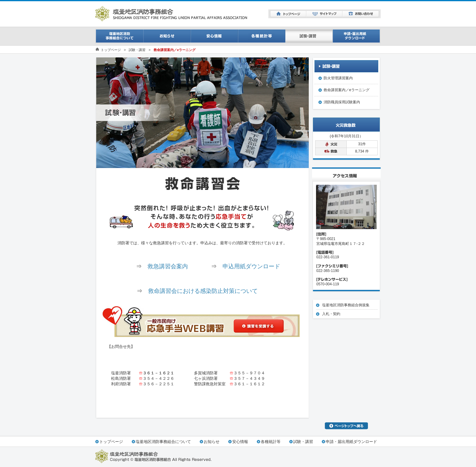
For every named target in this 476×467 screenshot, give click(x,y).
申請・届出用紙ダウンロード (357, 36)
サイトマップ (324, 14)
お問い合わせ (361, 14)
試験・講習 (309, 36)
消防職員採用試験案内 (342, 102)
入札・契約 (331, 314)
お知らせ (167, 36)
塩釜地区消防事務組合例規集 (346, 305)
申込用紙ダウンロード (251, 266)
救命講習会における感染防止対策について (203, 291)
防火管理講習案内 (338, 78)
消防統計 (262, 36)
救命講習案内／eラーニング (347, 90)
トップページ (288, 14)
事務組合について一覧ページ (119, 36)
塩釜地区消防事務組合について (163, 442)
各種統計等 (271, 442)
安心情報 (214, 36)
